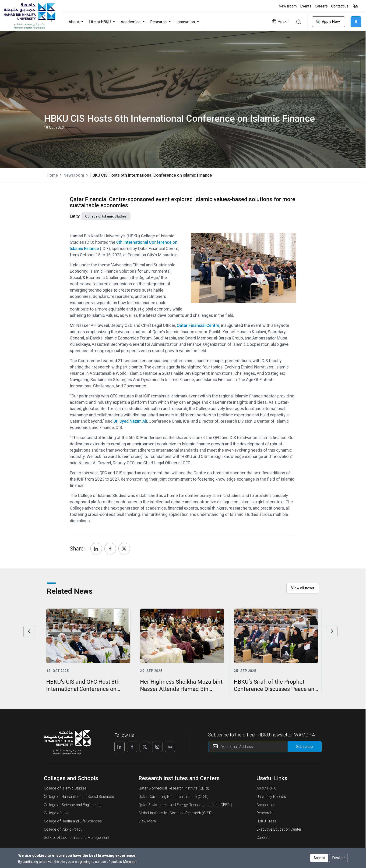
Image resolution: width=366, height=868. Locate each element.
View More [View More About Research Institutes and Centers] (147, 821)
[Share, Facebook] (110, 549)
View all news (303, 588)
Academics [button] (131, 22)
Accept (319, 858)
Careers (263, 838)
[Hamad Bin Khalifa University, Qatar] (29, 15)
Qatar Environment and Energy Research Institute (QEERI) (185, 805)
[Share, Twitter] (124, 549)
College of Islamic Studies (65, 788)
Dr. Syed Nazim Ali (130, 421)
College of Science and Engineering (73, 805)
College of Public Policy (63, 829)
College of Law (56, 813)
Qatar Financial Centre (198, 325)
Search (299, 22)
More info (130, 862)
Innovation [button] (186, 22)
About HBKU (267, 788)
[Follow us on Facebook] (132, 747)
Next (332, 632)
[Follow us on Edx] (170, 747)
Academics (266, 805)
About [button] (74, 22)
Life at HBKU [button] (100, 22)
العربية (283, 21)
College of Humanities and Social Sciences (79, 797)
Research (264, 813)
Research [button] (158, 22)
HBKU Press (266, 821)
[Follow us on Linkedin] (120, 747)
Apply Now (327, 22)
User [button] (356, 22)
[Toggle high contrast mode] (355, 6)
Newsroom (74, 175)
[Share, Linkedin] (96, 549)
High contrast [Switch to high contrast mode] (355, 6)
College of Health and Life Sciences (73, 821)
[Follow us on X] (145, 747)
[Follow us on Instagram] (157, 747)
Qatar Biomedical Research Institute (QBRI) (174, 788)
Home (52, 175)
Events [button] (306, 6)
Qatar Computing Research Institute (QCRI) (173, 797)
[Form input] (304, 747)
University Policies (271, 797)
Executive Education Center (279, 829)
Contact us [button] (340, 6)
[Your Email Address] (265, 747)
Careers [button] (321, 6)
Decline (338, 858)
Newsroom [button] (288, 6)
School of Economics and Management (77, 838)
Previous (29, 632)
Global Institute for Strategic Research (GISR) (176, 813)
